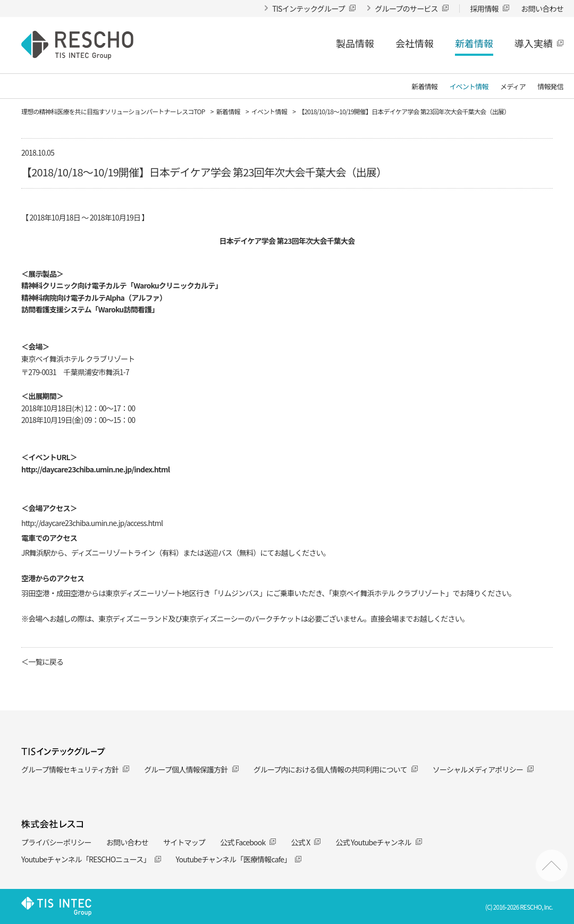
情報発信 (550, 87)
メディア (513, 87)
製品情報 (355, 43)
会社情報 (415, 43)
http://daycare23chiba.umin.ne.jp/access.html (92, 523)
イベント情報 (469, 87)
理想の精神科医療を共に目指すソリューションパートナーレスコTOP (113, 111)
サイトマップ (184, 842)
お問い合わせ (127, 842)
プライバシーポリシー (56, 842)
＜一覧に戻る (42, 662)
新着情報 (474, 43)
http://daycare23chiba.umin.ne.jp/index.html (95, 469)
